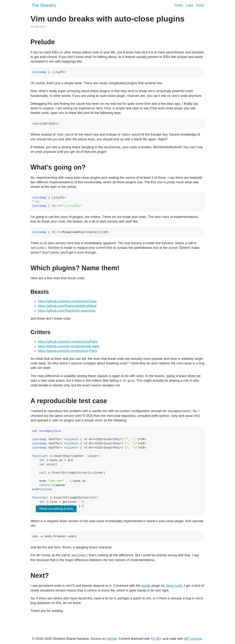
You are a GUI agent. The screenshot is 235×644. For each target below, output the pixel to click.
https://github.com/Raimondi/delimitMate (67, 306)
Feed (200, 5)
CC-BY (156, 638)
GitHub (112, 638)
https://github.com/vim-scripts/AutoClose (67, 301)
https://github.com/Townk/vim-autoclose (67, 310)
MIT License (193, 638)
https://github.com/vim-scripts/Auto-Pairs (67, 351)
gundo (146, 585)
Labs (190, 5)
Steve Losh (174, 585)
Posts (179, 5)
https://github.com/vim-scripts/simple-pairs (69, 346)
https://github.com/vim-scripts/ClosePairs (68, 341)
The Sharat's (44, 5)
